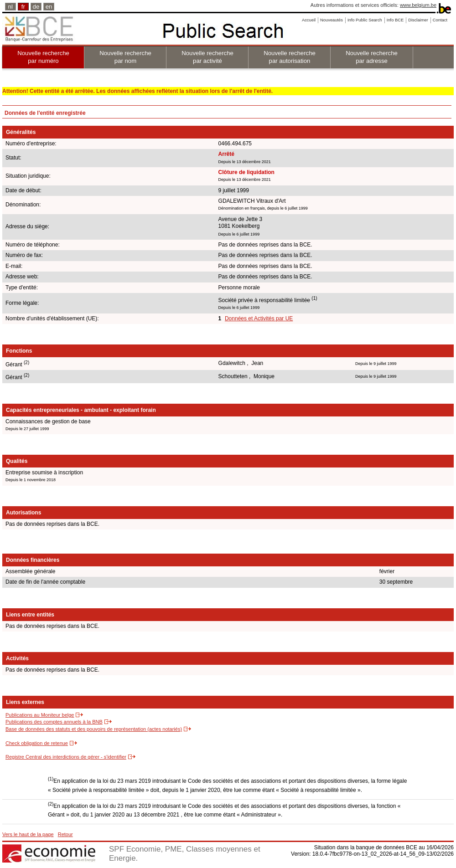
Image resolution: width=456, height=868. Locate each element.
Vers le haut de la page (28, 834)
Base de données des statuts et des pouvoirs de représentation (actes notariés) (94, 729)
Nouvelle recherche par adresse (372, 57)
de (36, 7)
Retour (65, 834)
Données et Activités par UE (259, 318)
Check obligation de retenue (37, 743)
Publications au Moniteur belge (40, 715)
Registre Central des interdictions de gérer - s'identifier (66, 757)
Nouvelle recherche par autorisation (290, 57)
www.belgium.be (418, 5)
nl (10, 7)
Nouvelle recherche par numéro (43, 57)
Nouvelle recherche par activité (207, 57)
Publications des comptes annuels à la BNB (54, 722)
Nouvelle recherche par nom (125, 57)
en (49, 7)
